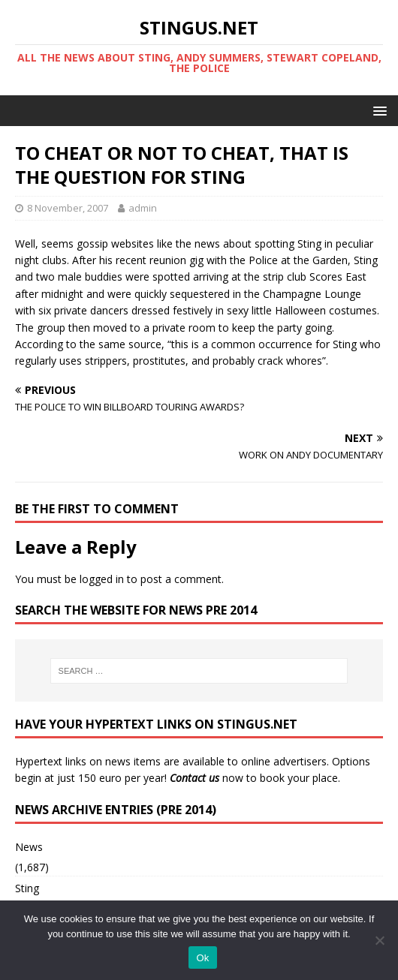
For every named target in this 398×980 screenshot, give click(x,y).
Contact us (194, 778)
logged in (102, 579)
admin (143, 208)
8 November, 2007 (68, 208)
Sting (27, 888)
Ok (202, 958)
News (29, 847)
